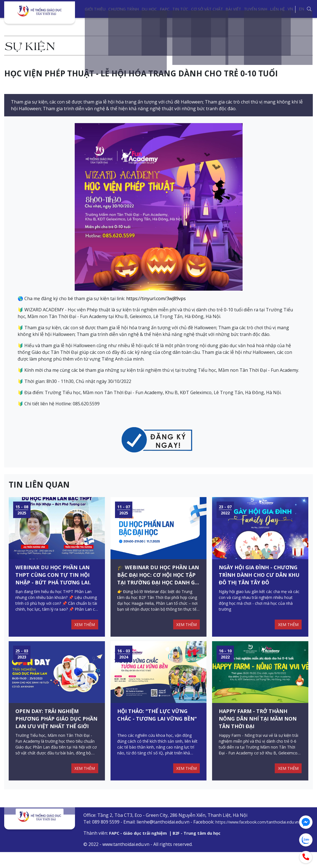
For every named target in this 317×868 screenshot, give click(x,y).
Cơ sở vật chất (207, 9)
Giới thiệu (95, 9)
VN (290, 9)
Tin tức (180, 9)
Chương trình (124, 9)
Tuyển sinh (256, 9)
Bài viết (233, 9)
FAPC (165, 9)
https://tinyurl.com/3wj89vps (156, 298)
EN (301, 9)
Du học (149, 9)
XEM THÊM (84, 632)
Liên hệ (277, 9)
